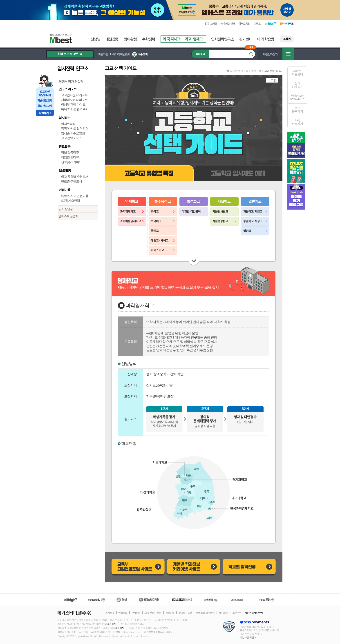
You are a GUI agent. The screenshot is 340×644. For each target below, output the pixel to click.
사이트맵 (223, 613)
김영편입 (211, 600)
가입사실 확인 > (248, 637)
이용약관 (236, 613)
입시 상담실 (66, 209)
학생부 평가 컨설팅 (71, 82)
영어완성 (130, 39)
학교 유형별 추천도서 (75, 177)
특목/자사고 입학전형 (75, 129)
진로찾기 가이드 (71, 162)
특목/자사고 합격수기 (75, 109)
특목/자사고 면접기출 (75, 196)
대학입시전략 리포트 (74, 100)
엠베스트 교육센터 (205, 613)
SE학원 (287, 39)
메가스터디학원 (149, 600)
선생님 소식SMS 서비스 (297, 97)
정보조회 (110, 624)
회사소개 (110, 613)
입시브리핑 (68, 124)
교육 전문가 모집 (153, 613)
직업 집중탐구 (70, 153)
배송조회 (143, 54)
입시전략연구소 (223, 39)
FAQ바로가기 (297, 122)
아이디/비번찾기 (121, 54)
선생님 (95, 39)
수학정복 (149, 39)
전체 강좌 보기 (297, 85)
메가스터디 (97, 600)
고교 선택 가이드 (72, 138)
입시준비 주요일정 (73, 133)
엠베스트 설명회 (68, 216)
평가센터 (246, 39)
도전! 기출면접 (70, 201)
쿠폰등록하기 (297, 110)
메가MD (267, 600)
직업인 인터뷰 (70, 157)
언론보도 (123, 613)
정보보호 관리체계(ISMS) (229, 627)
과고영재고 (194, 39)
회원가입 (103, 54)
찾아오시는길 (185, 613)
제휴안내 (170, 613)
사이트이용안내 (297, 73)
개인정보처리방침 (254, 613)
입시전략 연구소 (78, 68)
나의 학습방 (266, 39)
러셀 (122, 600)
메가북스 (182, 600)
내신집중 (112, 39)
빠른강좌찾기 (270, 54)
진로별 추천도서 (71, 181)
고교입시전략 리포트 (74, 95)
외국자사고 (171, 39)
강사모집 (136, 613)
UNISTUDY (239, 600)
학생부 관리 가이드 (73, 105)
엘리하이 (71, 600)
